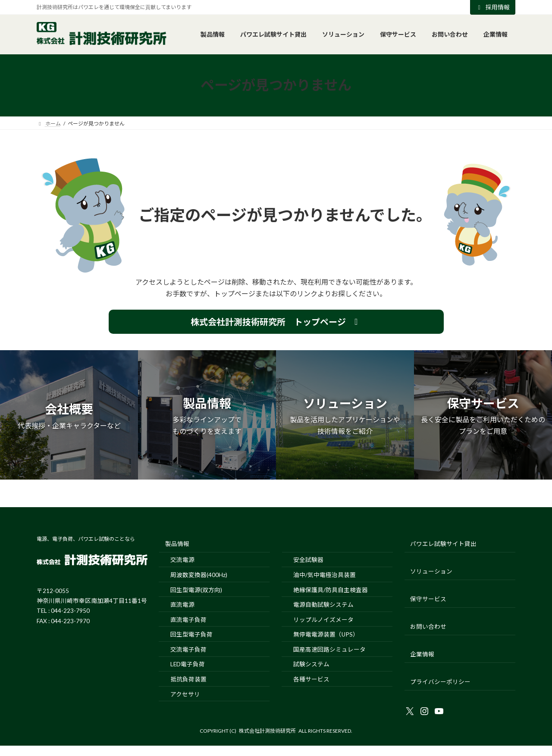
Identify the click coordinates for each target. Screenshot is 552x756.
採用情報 (493, 7)
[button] (276, 322)
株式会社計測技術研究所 (267, 731)
